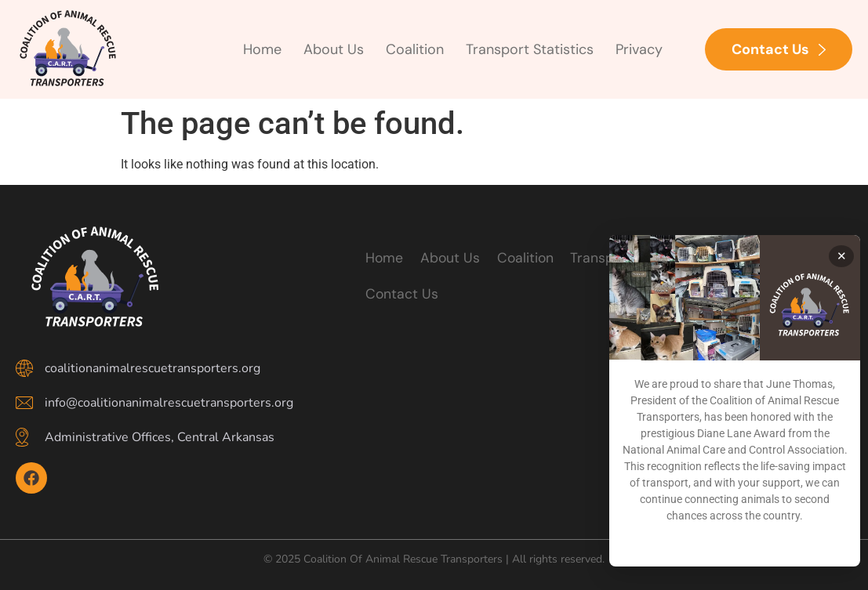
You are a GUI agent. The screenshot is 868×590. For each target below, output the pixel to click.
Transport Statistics (530, 49)
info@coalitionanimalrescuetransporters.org (169, 403)
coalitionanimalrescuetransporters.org (153, 368)
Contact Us (401, 294)
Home (262, 49)
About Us (334, 49)
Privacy (639, 49)
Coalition (415, 49)
